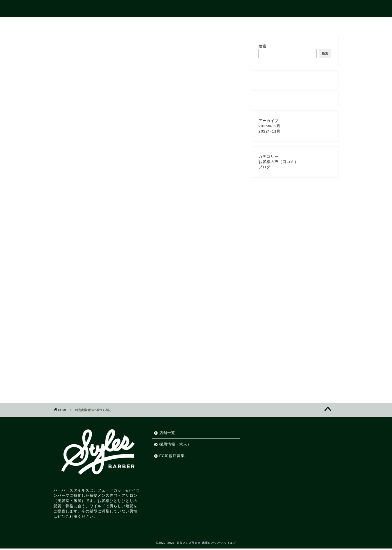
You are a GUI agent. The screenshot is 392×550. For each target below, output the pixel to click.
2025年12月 (270, 126)
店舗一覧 (175, 23)
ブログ (264, 167)
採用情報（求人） (175, 444)
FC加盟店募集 (237, 23)
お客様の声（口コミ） (278, 162)
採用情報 (203, 23)
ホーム (148, 23)
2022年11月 (270, 131)
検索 (262, 46)
